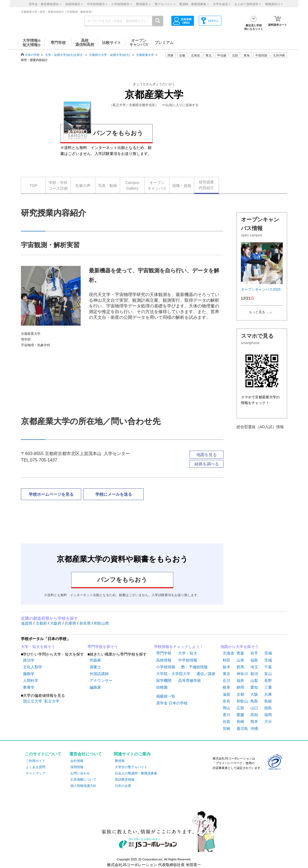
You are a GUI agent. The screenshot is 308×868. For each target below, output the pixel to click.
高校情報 (164, 660)
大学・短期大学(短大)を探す (64, 55)
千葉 (268, 667)
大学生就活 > (222, 4)
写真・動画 (108, 186)
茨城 (268, 660)
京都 (240, 694)
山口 (254, 708)
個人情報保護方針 (83, 786)
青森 (240, 653)
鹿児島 (242, 729)
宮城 (268, 653)
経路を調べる (207, 464)
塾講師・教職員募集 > (194, 4)
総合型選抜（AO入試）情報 (260, 427)
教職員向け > (274, 4)
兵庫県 (71, 623)
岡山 (227, 708)
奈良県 (86, 623)
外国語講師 (99, 674)
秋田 (227, 660)
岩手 (254, 653)
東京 (227, 674)
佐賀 (227, 721)
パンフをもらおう (103, 132)
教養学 (29, 687)
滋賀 (227, 694)
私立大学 (52, 701)
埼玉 (254, 667)
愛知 (254, 687)
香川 (227, 715)
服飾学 (29, 674)
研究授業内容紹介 (206, 185)
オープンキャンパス (157, 185)
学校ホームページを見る (51, 494)
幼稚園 (162, 687)
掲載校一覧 (166, 696)
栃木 (227, 667)
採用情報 (77, 767)
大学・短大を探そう (38, 647)
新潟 (254, 674)
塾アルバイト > (165, 4)
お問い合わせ (80, 773)
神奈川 (242, 674)
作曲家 (95, 660)
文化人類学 (33, 667)
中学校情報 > (97, 4)
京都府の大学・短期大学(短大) (109, 55)
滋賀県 (27, 623)
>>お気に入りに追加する (180, 105)
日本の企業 (123, 786)
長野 (268, 681)
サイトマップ (36, 773)
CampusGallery (132, 185)
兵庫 (268, 694)
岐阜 (227, 687)
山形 (240, 660)
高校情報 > (74, 4)
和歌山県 (101, 623)
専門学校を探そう (103, 647)
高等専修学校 (190, 681)
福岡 (268, 715)
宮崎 (227, 729)
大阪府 (56, 623)
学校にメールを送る (114, 494)
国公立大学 (33, 701)
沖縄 (254, 729)
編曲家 (95, 687)
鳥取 (254, 701)
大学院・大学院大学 (173, 674)
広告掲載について (83, 780)
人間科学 (31, 681)
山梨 (254, 681)
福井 (240, 681)
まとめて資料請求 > (248, 4)
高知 (254, 715)
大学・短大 (188, 653)
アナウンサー (101, 681)
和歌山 (242, 701)
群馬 (240, 667)
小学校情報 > (122, 4)
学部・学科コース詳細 (58, 185)
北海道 (195, 55)
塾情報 (120, 761)
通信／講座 (206, 674)
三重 (268, 687)
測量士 (95, 667)
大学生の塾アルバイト (131, 767)
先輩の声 (83, 186)
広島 (240, 708)
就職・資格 (182, 186)
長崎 (240, 721)
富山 (268, 674)
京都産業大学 (145, 55)
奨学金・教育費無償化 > (45, 4)
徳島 (268, 708)
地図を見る (207, 455)
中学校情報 (188, 660)
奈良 (227, 701)
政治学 (29, 660)
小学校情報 (166, 667)
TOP (34, 186)
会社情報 (77, 761)
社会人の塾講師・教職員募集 (136, 773)
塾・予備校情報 (194, 667)
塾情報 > (143, 4)
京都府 (42, 623)
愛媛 (240, 715)
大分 (268, 721)
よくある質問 (36, 767)
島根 (268, 701)
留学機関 (164, 681)
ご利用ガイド (36, 761)
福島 (254, 660)
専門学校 (164, 653)
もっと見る (257, 312)
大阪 (254, 694)
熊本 (254, 721)
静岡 (240, 687)
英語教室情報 (125, 780)
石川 (227, 681)
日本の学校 (32, 55)
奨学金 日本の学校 (172, 703)
